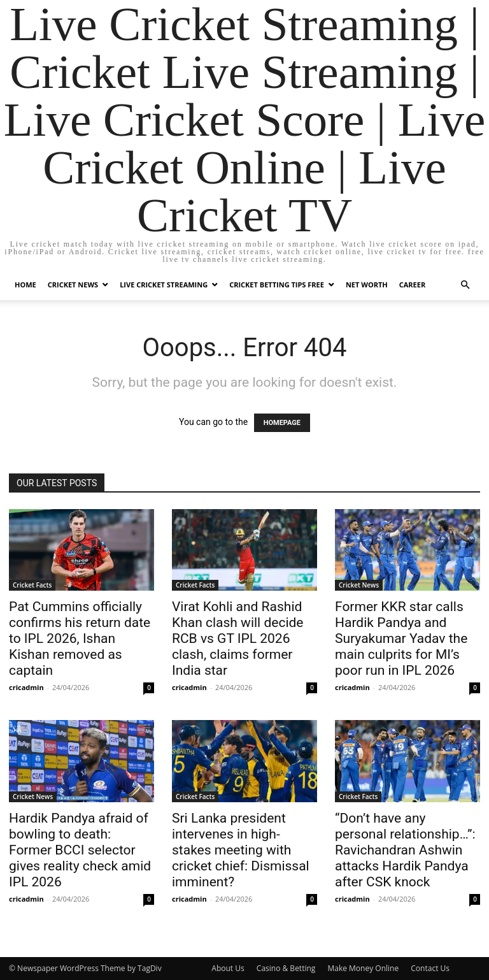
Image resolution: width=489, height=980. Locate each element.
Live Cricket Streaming (164, 285)
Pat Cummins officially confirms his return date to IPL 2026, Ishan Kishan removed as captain (80, 638)
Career (412, 285)
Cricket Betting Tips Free (277, 285)
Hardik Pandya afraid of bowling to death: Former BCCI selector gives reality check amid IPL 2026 (80, 850)
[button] (465, 285)
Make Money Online (363, 968)
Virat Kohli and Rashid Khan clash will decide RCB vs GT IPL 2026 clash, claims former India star (237, 638)
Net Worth (367, 285)
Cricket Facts (32, 585)
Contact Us (430, 968)
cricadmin (26, 687)
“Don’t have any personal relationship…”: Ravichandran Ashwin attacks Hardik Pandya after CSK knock (405, 850)
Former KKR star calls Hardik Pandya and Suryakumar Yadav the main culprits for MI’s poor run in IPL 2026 (401, 638)
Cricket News (73, 285)
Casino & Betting (286, 968)
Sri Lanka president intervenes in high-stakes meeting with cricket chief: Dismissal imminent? (241, 850)
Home (25, 285)
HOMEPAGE (282, 423)
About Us (228, 968)
